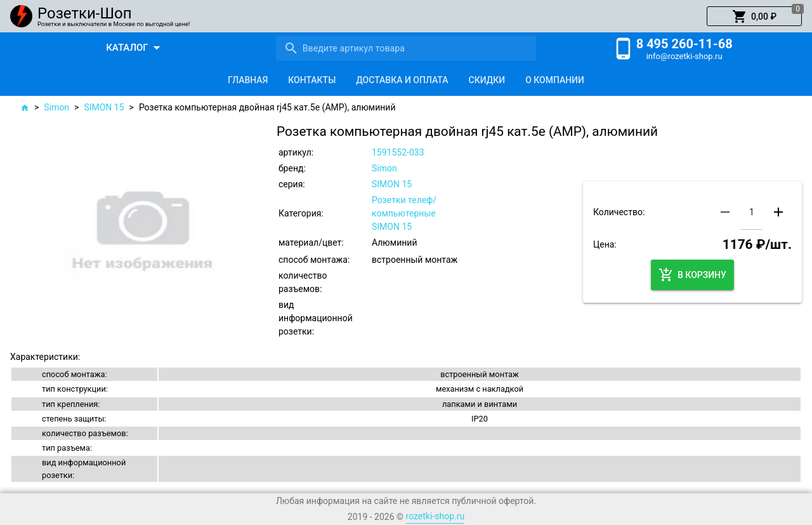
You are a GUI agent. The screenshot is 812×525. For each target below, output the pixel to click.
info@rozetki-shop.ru (684, 56)
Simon (56, 107)
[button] (754, 17)
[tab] (248, 80)
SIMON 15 (104, 107)
